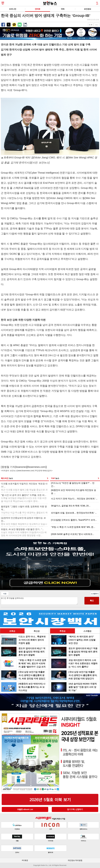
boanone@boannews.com (31, 467)
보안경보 (87, 9)
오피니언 (13, 9)
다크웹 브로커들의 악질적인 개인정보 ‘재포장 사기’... (24, 487)
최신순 (37, 631)
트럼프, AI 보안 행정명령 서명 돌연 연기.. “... (24, 532)
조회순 (12, 631)
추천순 (63, 631)
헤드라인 (7, 478)
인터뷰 (37, 9)
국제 (63, 9)
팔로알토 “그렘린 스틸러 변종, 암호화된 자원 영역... (24, 510)
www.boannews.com (26, 471)
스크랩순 (87, 631)
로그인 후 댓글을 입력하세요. (39, 601)
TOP (55, 478)
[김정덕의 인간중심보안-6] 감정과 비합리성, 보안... (24, 521)
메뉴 (3, 3)
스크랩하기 (95, 594)
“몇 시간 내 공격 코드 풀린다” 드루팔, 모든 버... (24, 498)
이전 (5, 594)
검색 (97, 3)
